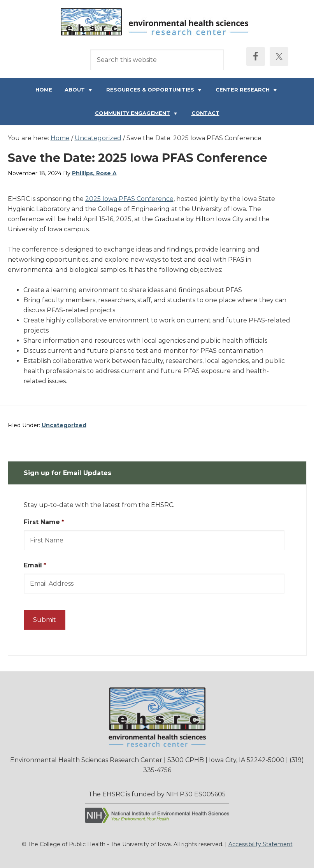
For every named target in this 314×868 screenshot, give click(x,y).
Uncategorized (64, 425)
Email (35, 565)
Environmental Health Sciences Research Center (157, 24)
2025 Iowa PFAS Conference (129, 199)
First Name (44, 522)
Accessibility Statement (260, 844)
